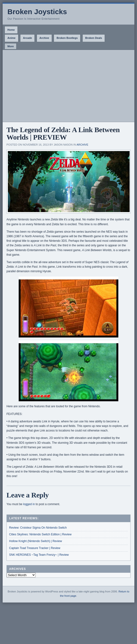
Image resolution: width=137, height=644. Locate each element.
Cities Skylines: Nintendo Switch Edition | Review (40, 534)
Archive (44, 38)
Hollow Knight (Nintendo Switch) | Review (36, 541)
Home (11, 30)
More (11, 46)
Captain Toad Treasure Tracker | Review (35, 548)
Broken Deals (94, 38)
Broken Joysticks (37, 12)
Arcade (27, 38)
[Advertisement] (68, 86)
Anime (11, 38)
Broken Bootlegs (67, 38)
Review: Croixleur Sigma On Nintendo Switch (38, 528)
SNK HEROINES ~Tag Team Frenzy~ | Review (39, 555)
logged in (29, 504)
